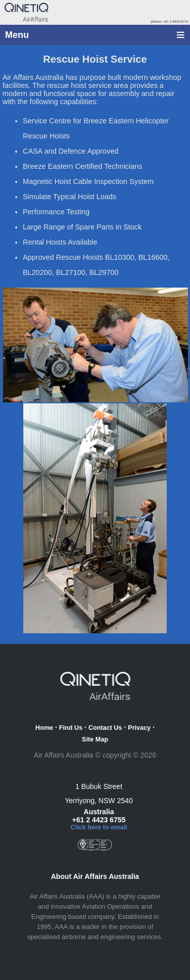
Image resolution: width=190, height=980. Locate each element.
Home (44, 728)
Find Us (71, 728)
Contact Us (105, 728)
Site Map (95, 739)
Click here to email (99, 827)
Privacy (140, 728)
